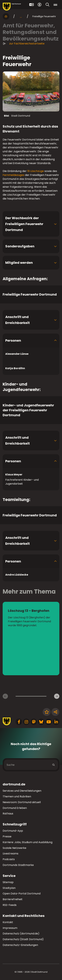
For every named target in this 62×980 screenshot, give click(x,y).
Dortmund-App (13, 831)
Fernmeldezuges (13, 175)
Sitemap (8, 882)
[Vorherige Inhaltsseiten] (5, 696)
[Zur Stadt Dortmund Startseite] (12, 7)
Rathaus (8, 814)
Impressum (10, 928)
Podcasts (9, 859)
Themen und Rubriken (17, 796)
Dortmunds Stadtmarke (18, 865)
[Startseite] (6, 16)
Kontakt (8, 922)
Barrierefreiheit (13, 899)
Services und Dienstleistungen (22, 791)
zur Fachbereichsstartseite (24, 44)
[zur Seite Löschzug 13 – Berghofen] (31, 639)
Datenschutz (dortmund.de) (21, 934)
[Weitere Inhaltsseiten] (57, 696)
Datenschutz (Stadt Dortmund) (23, 939)
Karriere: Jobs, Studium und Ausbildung (28, 842)
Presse (7, 836)
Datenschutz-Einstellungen (20, 945)
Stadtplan (9, 888)
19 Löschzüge (36, 171)
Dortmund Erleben (15, 808)
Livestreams (10, 854)
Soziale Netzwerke (14, 848)
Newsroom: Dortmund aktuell (22, 802)
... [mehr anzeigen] (21, 16)
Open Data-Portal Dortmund (22, 894)
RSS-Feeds (10, 905)
